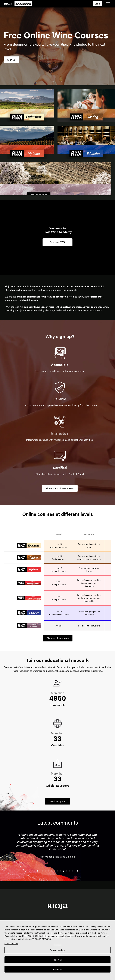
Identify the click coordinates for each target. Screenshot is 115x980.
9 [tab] (66, 871)
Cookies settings (57, 950)
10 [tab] (69, 871)
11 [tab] (72, 871)
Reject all (57, 960)
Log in (98, 4)
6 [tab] (57, 871)
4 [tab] (52, 871)
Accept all (58, 969)
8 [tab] (63, 871)
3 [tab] (49, 871)
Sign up (11, 60)
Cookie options (11, 943)
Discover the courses (58, 638)
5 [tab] (55, 871)
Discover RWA (57, 242)
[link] (54, 81)
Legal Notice (101, 933)
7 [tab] (60, 871)
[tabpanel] (57, 848)
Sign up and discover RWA (60, 488)
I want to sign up (57, 801)
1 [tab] (43, 871)
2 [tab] (46, 871)
